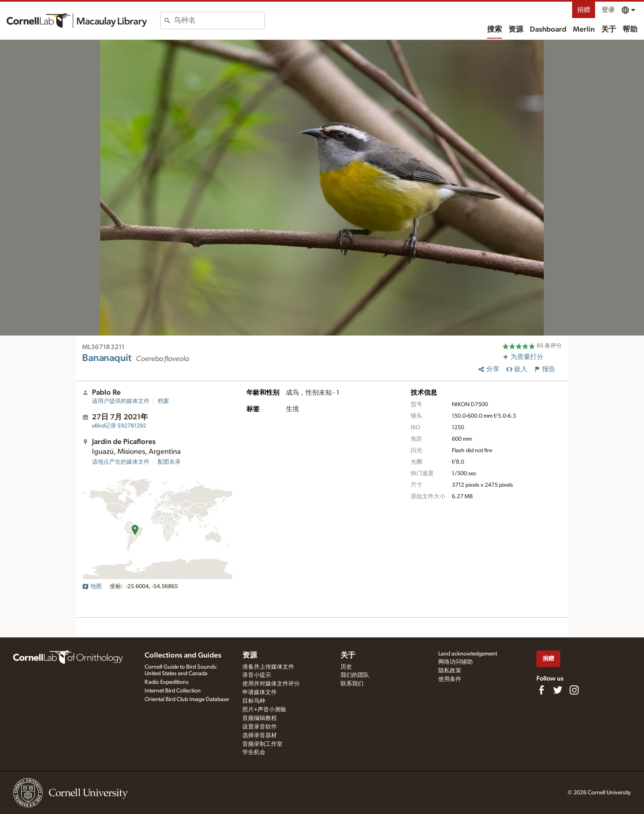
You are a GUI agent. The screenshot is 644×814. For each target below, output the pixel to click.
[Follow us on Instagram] (574, 690)
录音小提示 (257, 675)
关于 (609, 30)
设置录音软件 (260, 727)
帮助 (630, 30)
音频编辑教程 (260, 718)
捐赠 (584, 10)
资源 (516, 30)
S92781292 (119, 426)
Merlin (584, 30)
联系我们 (352, 684)
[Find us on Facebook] (541, 690)
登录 (608, 10)
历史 (346, 667)
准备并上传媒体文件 (268, 667)
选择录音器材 (260, 736)
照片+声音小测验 (264, 710)
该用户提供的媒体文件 (121, 401)
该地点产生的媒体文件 (121, 462)
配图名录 (169, 462)
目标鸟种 (254, 701)
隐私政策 (450, 671)
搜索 (494, 30)
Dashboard (548, 30)
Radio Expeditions (167, 682)
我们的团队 (355, 675)
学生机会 (254, 752)
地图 (92, 586)
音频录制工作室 (262, 744)
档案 (163, 401)
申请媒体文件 (260, 692)
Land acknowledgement (468, 654)
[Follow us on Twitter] (558, 690)
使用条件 (450, 679)
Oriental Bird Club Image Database (187, 699)
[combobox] (219, 21)
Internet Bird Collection (173, 691)
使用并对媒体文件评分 (271, 684)
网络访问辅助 (455, 662)
